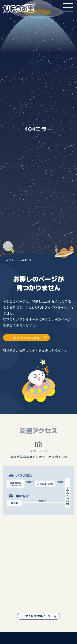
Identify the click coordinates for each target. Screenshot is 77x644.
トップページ (11, 260)
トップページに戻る (27, 338)
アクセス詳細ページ (38, 616)
